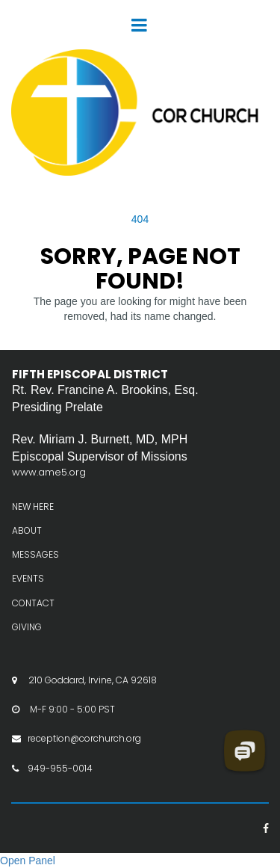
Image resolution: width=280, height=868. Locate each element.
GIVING (27, 627)
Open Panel (28, 861)
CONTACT (33, 603)
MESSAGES (35, 554)
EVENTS (28, 578)
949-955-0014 (60, 768)
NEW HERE (33, 507)
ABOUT (27, 530)
